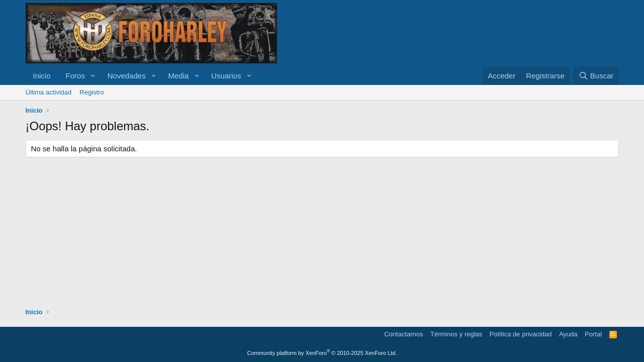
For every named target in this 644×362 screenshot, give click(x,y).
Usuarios (226, 76)
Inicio (42, 76)
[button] (93, 76)
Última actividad (49, 92)
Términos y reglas (456, 334)
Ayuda (568, 334)
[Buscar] (596, 76)
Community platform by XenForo (322, 353)
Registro (91, 92)
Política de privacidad (521, 334)
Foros (75, 76)
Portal (593, 334)
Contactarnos (403, 334)
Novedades (127, 76)
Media (179, 76)
